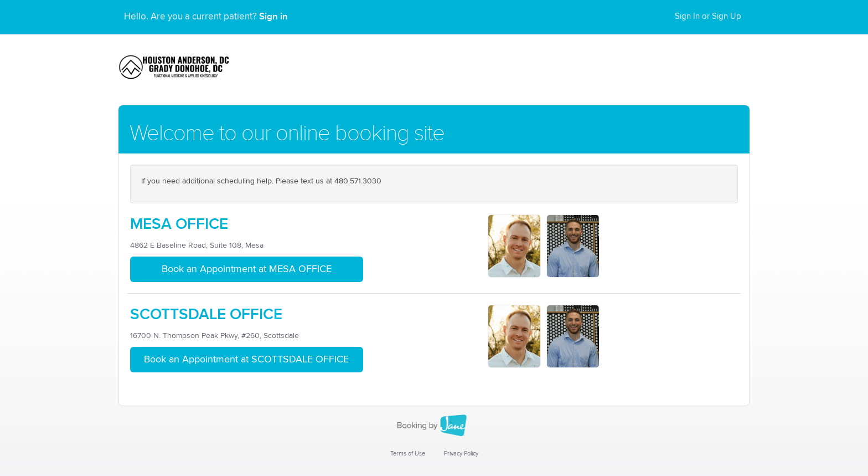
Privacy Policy (461, 454)
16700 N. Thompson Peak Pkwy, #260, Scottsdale (215, 336)
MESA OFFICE (179, 224)
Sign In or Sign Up (708, 16)
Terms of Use (408, 454)
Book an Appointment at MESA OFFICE (247, 269)
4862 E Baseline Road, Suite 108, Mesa (197, 245)
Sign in (273, 17)
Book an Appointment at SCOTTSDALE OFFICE (246, 360)
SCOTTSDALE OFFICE (206, 314)
